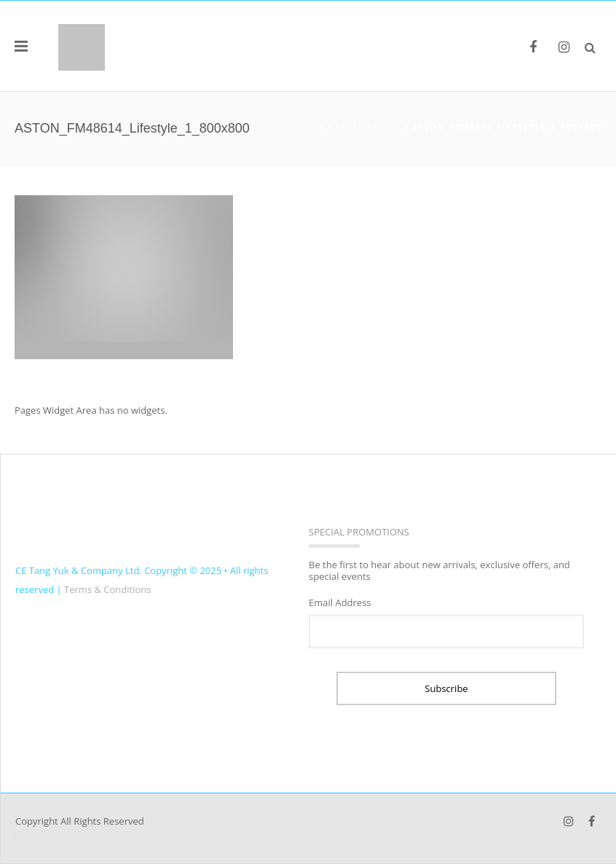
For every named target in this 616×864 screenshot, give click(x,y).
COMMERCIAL (368, 127)
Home (310, 127)
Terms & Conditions (107, 589)
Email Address (340, 602)
